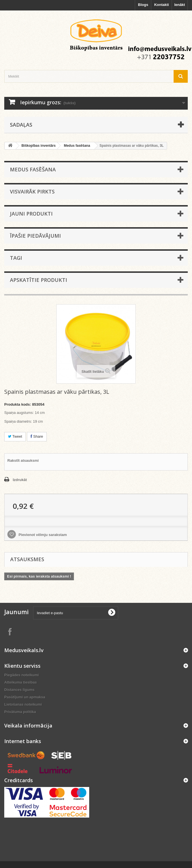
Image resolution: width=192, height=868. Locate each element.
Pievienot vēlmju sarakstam (42, 535)
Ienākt (180, 5)
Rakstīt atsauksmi (23, 460)
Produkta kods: (18, 404)
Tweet (15, 436)
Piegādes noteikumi (22, 675)
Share (37, 436)
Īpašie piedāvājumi (35, 236)
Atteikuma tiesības (21, 682)
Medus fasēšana (77, 146)
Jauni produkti (31, 214)
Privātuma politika (20, 712)
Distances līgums (19, 690)
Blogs (143, 5)
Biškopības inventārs (39, 146)
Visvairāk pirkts (32, 192)
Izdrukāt (20, 480)
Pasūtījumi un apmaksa (25, 697)
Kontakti (161, 5)
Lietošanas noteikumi (23, 704)
